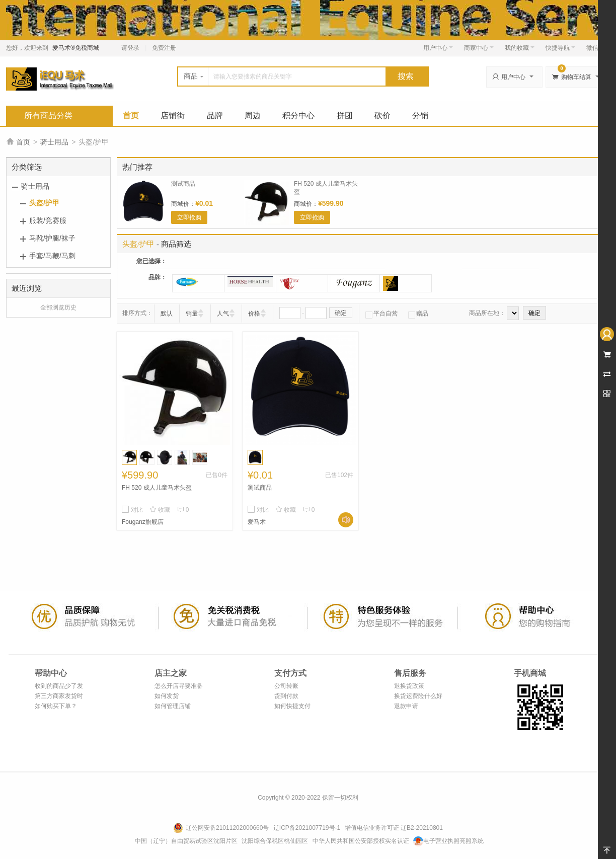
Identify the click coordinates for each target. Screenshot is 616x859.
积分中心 (298, 115)
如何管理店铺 (173, 706)
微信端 (595, 48)
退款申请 (406, 706)
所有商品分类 (48, 115)
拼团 (345, 115)
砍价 (382, 115)
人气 (223, 314)
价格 (254, 314)
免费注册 (164, 48)
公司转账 (286, 686)
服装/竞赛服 (48, 220)
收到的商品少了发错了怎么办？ (59, 687)
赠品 (418, 314)
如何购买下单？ (56, 706)
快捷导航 (560, 48)
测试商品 (183, 184)
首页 (131, 115)
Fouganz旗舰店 (143, 522)
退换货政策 (409, 686)
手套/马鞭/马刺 (52, 256)
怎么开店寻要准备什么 (179, 687)
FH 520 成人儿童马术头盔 (157, 488)
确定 (341, 313)
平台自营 (381, 314)
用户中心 (438, 48)
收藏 (160, 510)
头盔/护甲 (44, 203)
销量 (192, 314)
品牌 (215, 115)
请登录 (130, 48)
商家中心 (479, 48)
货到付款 (286, 696)
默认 (167, 314)
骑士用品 (54, 142)
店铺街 (173, 115)
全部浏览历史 (58, 307)
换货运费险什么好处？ (418, 697)
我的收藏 (520, 48)
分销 (420, 115)
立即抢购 (189, 217)
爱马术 (257, 522)
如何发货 (167, 696)
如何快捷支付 (292, 706)
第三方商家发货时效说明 (59, 697)
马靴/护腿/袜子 (52, 238)
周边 (253, 115)
